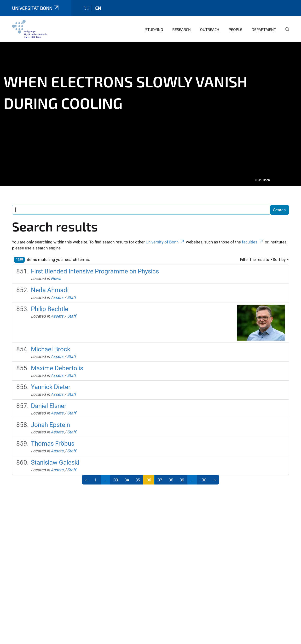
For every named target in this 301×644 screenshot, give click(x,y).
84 (127, 476)
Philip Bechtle (50, 306)
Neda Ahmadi (50, 287)
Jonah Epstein (50, 421)
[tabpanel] (150, 111)
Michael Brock (51, 346)
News (56, 275)
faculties (253, 239)
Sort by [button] (279, 256)
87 (160, 476)
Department (264, 26)
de (86, 5)
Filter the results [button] (255, 256)
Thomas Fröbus (53, 440)
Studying (154, 26)
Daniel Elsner (49, 402)
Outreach (210, 26)
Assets (57, 294)
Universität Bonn (36, 5)
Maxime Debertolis (57, 365)
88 (171, 476)
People (235, 26)
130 (203, 476)
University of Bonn (165, 239)
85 (138, 476)
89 (182, 476)
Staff (72, 294)
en (98, 5)
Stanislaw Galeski (55, 459)
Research (182, 26)
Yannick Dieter (51, 384)
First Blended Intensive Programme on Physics (95, 268)
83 (116, 476)
